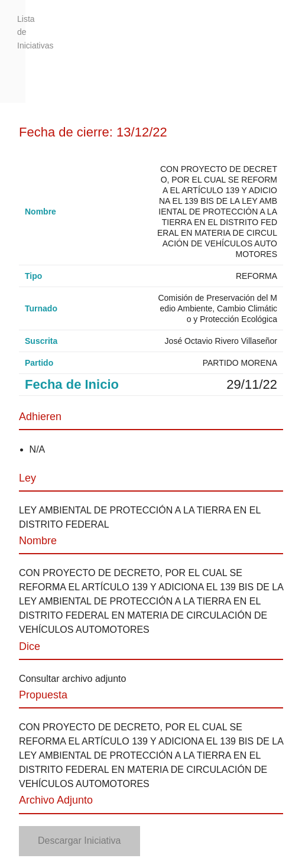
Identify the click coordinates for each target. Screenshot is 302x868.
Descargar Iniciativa (79, 841)
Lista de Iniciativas (21, 32)
